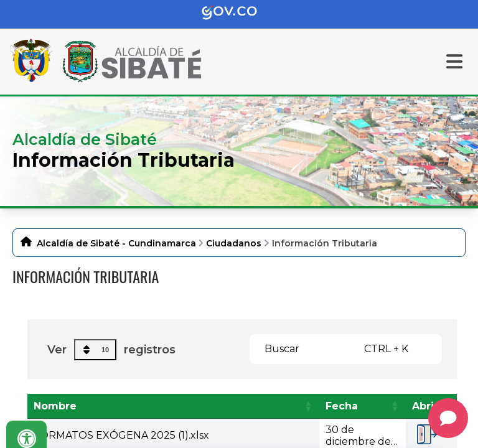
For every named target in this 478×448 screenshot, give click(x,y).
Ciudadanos (234, 243)
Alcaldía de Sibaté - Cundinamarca (116, 243)
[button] (308, 406)
